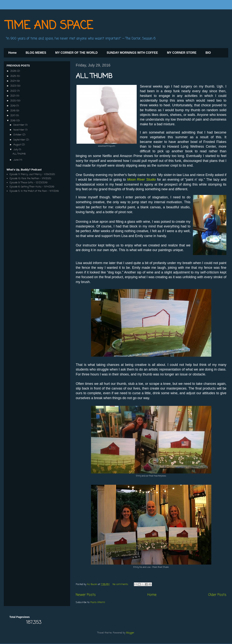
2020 (14, 101)
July (16, 150)
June (16, 160)
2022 (14, 91)
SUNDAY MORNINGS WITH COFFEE (132, 53)
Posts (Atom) (98, 602)
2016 (13, 121)
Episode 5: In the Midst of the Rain (28, 191)
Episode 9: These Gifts (21, 183)
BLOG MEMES (36, 53)
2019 (13, 106)
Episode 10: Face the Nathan (24, 179)
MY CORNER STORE (182, 53)
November (19, 130)
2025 (14, 76)
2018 (13, 111)
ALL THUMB (94, 76)
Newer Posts (86, 595)
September (20, 140)
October (18, 135)
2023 (14, 86)
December (19, 125)
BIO (208, 53)
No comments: (121, 584)
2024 (14, 81)
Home (12, 53)
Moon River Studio (141, 180)
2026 (14, 71)
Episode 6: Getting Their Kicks (26, 187)
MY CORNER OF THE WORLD (76, 53)
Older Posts (217, 595)
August (18, 145)
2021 (13, 96)
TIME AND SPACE (49, 26)
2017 (13, 116)
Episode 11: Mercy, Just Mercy (26, 174)
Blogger (130, 633)
